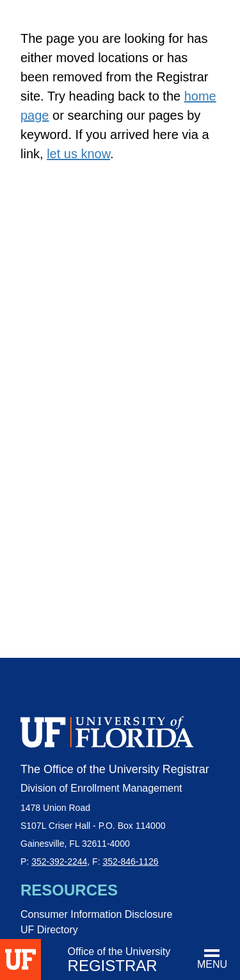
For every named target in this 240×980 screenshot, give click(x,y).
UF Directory (49, 930)
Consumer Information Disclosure (96, 914)
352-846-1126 (130, 862)
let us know (78, 154)
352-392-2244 (59, 862)
